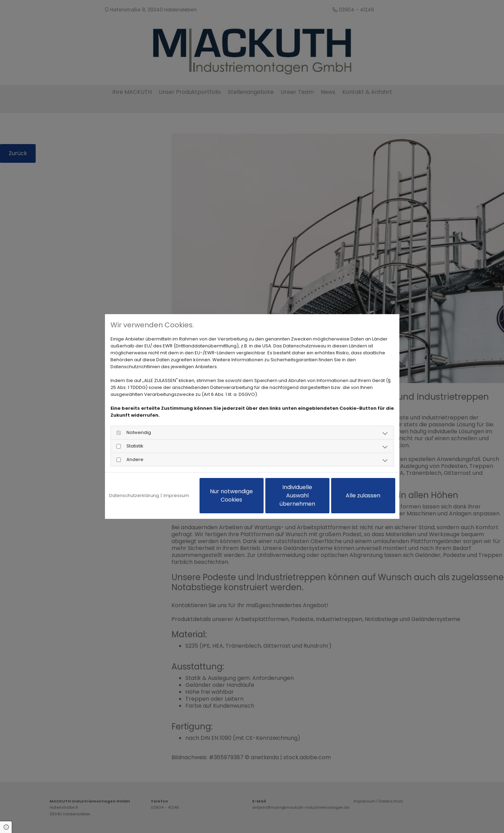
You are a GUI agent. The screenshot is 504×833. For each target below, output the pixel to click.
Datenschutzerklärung (134, 495)
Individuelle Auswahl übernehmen (297, 495)
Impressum (176, 495)
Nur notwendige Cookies (231, 495)
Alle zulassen (363, 495)
